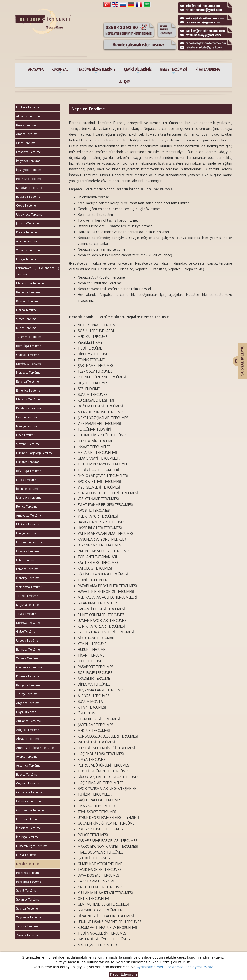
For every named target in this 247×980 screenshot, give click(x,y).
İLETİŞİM (124, 81)
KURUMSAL (60, 71)
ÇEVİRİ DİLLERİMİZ (138, 71)
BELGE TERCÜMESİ (174, 71)
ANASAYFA (36, 69)
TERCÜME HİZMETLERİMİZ (96, 71)
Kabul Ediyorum (123, 974)
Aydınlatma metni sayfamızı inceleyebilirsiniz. (175, 967)
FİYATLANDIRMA (208, 69)
